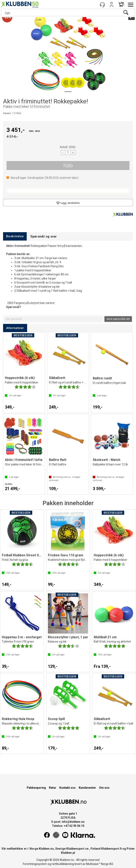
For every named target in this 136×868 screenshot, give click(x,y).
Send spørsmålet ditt (118, 319)
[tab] (15, 236)
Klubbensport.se (77, 849)
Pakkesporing (36, 788)
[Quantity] (68, 152)
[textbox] (54, 319)
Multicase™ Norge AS (100, 864)
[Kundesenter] (102, 4)
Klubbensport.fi (111, 849)
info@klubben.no (73, 822)
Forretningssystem (35, 864)
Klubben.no (46, 849)
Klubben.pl (68, 853)
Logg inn (112, 4)
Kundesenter (87, 788)
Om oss (104, 788)
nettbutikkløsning (63, 864)
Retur (53, 788)
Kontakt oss (67, 788)
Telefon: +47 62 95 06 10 (68, 826)
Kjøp (68, 165)
